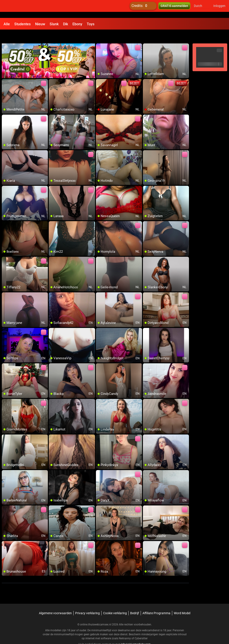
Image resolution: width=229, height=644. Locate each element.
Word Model (182, 602)
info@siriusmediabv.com (136, 633)
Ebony (77, 24)
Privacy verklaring (87, 602)
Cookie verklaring (115, 602)
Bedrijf (135, 602)
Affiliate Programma (156, 602)
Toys (91, 24)
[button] (201, 9)
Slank (54, 24)
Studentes (22, 24)
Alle (7, 24)
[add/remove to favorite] (100, 36)
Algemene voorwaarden (55, 602)
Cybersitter (141, 627)
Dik (66, 24)
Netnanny (125, 627)
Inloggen (219, 9)
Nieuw (40, 24)
